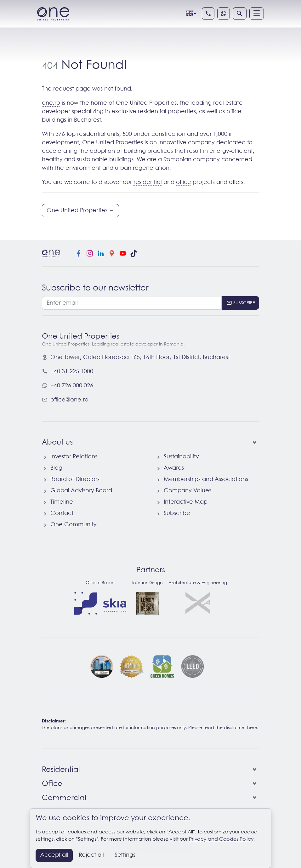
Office (52, 784)
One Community (74, 525)
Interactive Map (186, 502)
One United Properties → (81, 211)
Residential (61, 770)
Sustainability (181, 457)
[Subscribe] (240, 303)
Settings (125, 855)
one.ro (51, 103)
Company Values (187, 491)
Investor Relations (74, 457)
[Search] (240, 14)
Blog (56, 468)
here (252, 728)
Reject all (91, 855)
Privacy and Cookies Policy (221, 839)
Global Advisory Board (81, 491)
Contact (62, 513)
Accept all (54, 855)
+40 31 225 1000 (72, 372)
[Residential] (253, 770)
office (184, 182)
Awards (174, 468)
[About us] (253, 443)
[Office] (253, 784)
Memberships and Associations (206, 479)
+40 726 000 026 (72, 386)
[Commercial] (253, 798)
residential (148, 182)
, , (140, 357)
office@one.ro (69, 400)
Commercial (64, 798)
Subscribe (177, 513)
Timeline (62, 502)
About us (57, 443)
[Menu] (257, 14)
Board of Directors (75, 479)
